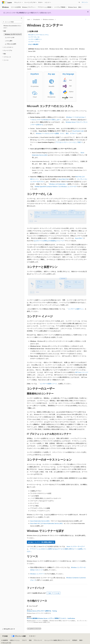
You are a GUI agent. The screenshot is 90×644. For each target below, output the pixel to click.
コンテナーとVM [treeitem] (10, 37)
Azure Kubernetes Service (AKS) (40, 521)
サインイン (85, 2)
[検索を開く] (79, 2)
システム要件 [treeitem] (9, 41)
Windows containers (48, 19)
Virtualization (37, 19)
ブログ (24, 640)
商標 (81, 640)
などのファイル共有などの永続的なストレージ (49, 241)
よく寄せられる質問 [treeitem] (10, 44)
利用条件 (75, 640)
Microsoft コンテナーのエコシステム (38, 35)
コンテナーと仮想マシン (35, 39)
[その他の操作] (86, 20)
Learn (29, 19)
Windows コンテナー (37, 574)
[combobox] (12, 22)
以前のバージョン (15, 640)
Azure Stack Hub (64, 179)
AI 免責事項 (5, 640)
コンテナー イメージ (34, 42)
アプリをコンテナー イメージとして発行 (68, 142)
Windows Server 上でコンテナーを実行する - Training (42, 611)
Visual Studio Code (78, 131)
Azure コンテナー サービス (75, 546)
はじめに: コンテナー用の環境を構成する (41, 542)
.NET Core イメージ (81, 372)
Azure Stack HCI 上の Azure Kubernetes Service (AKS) (46, 523)
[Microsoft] (3, 2)
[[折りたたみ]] (22, 18)
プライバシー (37, 640)
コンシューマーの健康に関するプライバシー (57, 640)
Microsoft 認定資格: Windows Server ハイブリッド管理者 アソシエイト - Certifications (51, 618)
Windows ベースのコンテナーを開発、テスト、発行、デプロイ (56, 133)
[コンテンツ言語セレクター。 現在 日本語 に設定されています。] (5, 636)
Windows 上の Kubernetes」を (59, 184)
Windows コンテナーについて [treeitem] (13, 34)
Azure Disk (78, 238)
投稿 (30, 640)
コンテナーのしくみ (34, 37)
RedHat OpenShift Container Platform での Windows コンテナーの (55, 186)
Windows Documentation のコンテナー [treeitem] (12, 27)
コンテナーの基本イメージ (48, 384)
